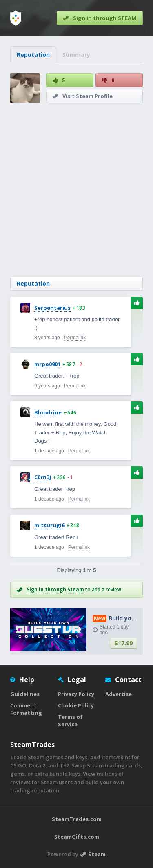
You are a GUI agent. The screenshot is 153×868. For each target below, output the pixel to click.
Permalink (75, 338)
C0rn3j (43, 477)
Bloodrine (48, 412)
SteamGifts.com (77, 837)
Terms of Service (70, 720)
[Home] (16, 18)
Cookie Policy (76, 705)
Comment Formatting (26, 709)
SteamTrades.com (77, 819)
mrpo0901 (47, 364)
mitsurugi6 (49, 525)
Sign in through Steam (55, 589)
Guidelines (25, 694)
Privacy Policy (76, 694)
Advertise (119, 694)
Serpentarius (52, 308)
